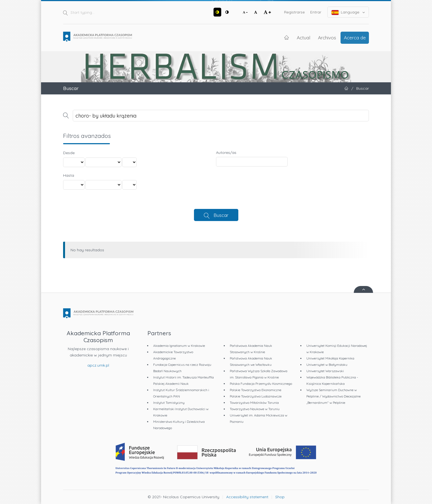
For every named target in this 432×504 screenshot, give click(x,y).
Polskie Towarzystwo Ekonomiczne (256, 390)
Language (348, 12)
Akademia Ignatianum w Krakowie (179, 346)
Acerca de (355, 37)
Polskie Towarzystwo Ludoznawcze (256, 396)
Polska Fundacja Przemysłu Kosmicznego (261, 384)
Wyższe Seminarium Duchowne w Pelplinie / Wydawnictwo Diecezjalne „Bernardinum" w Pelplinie (334, 396)
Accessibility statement (247, 497)
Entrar (316, 12)
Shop (280, 497)
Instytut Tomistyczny (169, 403)
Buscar (221, 215)
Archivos (327, 37)
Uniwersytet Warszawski (325, 371)
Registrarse (294, 12)
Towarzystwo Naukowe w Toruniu (255, 409)
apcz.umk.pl (98, 365)
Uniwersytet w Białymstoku (327, 365)
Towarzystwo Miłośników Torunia (254, 403)
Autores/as (226, 152)
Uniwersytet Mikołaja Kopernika (330, 358)
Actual (303, 37)
